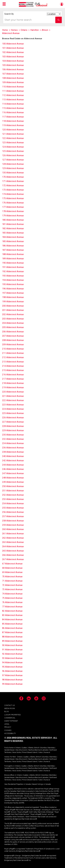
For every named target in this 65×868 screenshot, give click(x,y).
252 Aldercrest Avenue (13, 495)
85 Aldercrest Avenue (12, 624)
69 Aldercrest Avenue (12, 572)
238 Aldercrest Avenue (13, 452)
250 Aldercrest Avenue (13, 486)
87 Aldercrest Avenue (12, 632)
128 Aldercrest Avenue (13, 164)
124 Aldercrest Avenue (13, 147)
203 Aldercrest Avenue (13, 319)
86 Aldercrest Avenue (12, 628)
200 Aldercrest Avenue (13, 306)
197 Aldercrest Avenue (13, 293)
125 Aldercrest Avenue (13, 151)
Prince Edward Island (29, 752)
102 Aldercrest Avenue (13, 52)
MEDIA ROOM (10, 708)
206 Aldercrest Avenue (13, 332)
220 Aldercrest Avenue (13, 392)
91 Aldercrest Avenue (12, 650)
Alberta (31, 748)
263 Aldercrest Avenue (13, 542)
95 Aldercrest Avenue (12, 667)
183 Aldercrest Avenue (13, 233)
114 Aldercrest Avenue (13, 104)
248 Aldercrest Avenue (13, 478)
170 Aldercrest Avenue (13, 177)
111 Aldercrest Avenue (13, 91)
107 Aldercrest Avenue (13, 74)
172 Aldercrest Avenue (13, 186)
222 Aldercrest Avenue (13, 400)
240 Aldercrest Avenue (13, 456)
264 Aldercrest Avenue (13, 546)
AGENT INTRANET (11, 721)
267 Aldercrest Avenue (13, 559)
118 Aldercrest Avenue (13, 121)
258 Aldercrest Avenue (13, 521)
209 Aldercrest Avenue (13, 345)
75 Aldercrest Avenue (12, 598)
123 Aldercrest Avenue (13, 143)
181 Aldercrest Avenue (13, 224)
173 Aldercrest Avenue (13, 190)
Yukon (40, 752)
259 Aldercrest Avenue (13, 525)
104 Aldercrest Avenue (13, 61)
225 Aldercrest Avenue (13, 413)
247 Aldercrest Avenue (13, 473)
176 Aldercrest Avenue (13, 203)
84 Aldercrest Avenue (12, 620)
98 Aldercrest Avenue (12, 680)
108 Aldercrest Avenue (13, 78)
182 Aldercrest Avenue (13, 228)
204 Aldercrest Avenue (13, 323)
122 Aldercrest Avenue (13, 138)
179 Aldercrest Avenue (13, 216)
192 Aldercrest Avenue (13, 271)
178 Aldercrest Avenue (13, 211)
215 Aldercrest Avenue (13, 370)
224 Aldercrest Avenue (13, 409)
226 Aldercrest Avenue (13, 418)
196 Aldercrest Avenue (13, 289)
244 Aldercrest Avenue (13, 465)
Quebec (24, 748)
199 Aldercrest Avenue (13, 302)
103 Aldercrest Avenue (13, 57)
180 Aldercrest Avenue (13, 220)
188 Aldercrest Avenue (13, 254)
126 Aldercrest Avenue (13, 155)
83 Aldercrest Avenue (12, 615)
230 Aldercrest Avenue (13, 435)
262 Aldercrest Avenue (13, 538)
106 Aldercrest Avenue (13, 69)
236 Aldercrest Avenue (13, 448)
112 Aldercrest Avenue (13, 95)
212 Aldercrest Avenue (13, 357)
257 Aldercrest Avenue (13, 516)
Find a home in (10, 748)
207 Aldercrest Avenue (13, 336)
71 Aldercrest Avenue (12, 581)
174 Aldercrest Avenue (13, 194)
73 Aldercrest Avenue (12, 589)
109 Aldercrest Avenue (13, 82)
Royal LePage (34, 4)
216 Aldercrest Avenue (13, 375)
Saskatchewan (9, 750)
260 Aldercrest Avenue (13, 529)
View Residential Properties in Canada (18, 784)
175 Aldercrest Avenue (13, 198)
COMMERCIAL (10, 718)
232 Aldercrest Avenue (13, 439)
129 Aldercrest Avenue (13, 168)
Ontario (18, 748)
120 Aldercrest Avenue (13, 130)
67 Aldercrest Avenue (12, 564)
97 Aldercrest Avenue (12, 675)
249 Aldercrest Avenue (13, 482)
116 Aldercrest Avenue (13, 112)
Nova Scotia (17, 752)
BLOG (7, 711)
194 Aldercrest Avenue (13, 280)
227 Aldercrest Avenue (13, 422)
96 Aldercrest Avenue (12, 671)
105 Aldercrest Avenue (13, 65)
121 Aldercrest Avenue (13, 134)
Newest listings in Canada (41, 784)
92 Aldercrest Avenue (12, 654)
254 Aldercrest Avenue (13, 503)
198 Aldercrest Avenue (13, 297)
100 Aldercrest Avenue (13, 44)
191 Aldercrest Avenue (13, 267)
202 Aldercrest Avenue (13, 314)
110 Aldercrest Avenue (13, 87)
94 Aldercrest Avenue (12, 662)
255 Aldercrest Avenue (13, 508)
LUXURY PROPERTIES (12, 715)
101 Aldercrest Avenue (13, 48)
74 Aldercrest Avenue (12, 594)
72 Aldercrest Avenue (12, 585)
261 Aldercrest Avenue (13, 534)
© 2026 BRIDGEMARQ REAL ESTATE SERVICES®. (29, 738)
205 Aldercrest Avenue (13, 327)
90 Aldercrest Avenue (12, 645)
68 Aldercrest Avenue (12, 568)
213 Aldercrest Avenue (13, 362)
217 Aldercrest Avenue (13, 379)
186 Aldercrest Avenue (13, 246)
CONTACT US (10, 705)
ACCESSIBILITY (10, 733)
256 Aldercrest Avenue (13, 512)
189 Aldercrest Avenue (13, 259)
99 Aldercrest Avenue (12, 684)
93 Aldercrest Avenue (12, 658)
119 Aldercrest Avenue (13, 125)
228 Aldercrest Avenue (13, 426)
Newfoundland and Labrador (38, 750)
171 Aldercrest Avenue (13, 181)
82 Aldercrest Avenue (12, 611)
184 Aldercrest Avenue (13, 237)
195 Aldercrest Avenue (13, 284)
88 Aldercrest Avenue (12, 637)
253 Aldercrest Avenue (13, 499)
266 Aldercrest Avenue (13, 555)
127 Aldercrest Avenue (13, 160)
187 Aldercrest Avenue (13, 250)
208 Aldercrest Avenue (13, 340)
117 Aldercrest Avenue (13, 117)
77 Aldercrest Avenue (12, 607)
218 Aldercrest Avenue (13, 383)
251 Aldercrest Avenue (13, 491)
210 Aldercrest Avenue (13, 349)
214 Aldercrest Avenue (13, 366)
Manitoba (51, 748)
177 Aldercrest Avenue (13, 207)
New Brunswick (21, 750)
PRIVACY (8, 727)
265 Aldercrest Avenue (13, 551)
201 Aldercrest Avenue (13, 310)
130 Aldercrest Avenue (13, 173)
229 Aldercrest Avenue (13, 430)
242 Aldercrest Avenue (13, 461)
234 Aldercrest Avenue (13, 443)
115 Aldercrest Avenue (13, 108)
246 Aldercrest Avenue (13, 469)
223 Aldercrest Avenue (13, 405)
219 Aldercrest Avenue (13, 387)
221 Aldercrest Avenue (13, 396)
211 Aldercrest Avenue (13, 353)
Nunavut (47, 752)
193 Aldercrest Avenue (13, 276)
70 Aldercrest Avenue (12, 577)
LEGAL (7, 724)
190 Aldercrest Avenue (13, 263)
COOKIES (8, 730)
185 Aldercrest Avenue (13, 241)
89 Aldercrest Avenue (12, 641)
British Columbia (40, 748)
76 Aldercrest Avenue (12, 602)
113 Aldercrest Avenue (13, 100)
